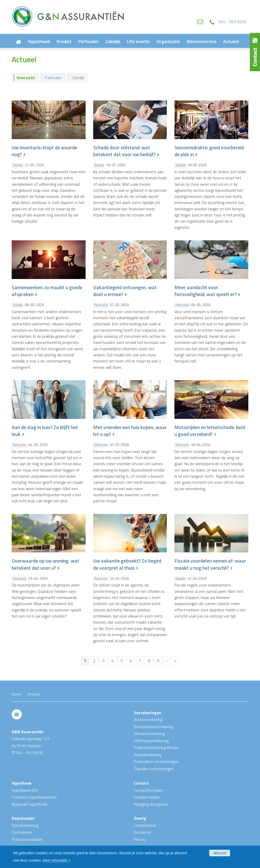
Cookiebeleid (145, 825)
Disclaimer (143, 832)
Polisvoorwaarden (27, 839)
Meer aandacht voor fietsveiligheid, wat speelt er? (206, 291)
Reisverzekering (148, 755)
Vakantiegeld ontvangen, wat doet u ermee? (125, 291)
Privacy (140, 839)
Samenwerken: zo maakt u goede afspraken (47, 291)
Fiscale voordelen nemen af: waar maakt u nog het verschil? (210, 564)
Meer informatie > (56, 860)
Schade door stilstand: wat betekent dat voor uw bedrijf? (124, 151)
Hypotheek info (25, 790)
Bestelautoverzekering (153, 727)
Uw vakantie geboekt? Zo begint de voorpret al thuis (127, 564)
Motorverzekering (149, 733)
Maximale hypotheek (29, 804)
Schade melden (147, 797)
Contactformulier (148, 790)
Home (17, 694)
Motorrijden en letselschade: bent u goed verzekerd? (210, 431)
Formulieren (22, 832)
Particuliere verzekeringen (156, 761)
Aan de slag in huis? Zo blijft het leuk (45, 431)
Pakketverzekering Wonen (156, 747)
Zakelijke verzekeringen (154, 769)
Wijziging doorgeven (151, 804)
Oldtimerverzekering (151, 741)
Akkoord (220, 853)
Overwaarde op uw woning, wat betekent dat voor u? (45, 564)
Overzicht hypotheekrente (34, 797)
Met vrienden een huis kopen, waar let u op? (130, 431)
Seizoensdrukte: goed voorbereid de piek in (209, 151)
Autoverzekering (148, 719)
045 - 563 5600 (232, 22)
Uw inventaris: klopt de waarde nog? (44, 151)
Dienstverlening (25, 825)
